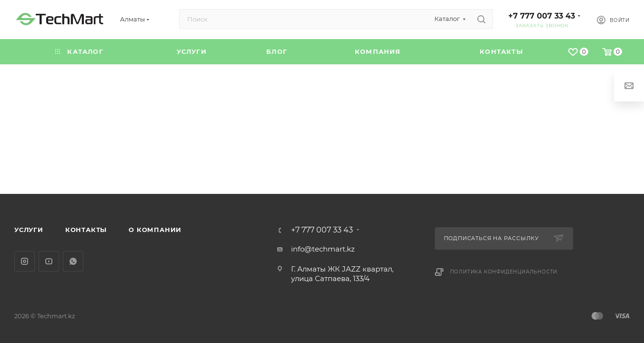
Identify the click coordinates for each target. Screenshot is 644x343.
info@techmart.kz (323, 249)
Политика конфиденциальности (504, 272)
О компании (155, 230)
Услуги (29, 230)
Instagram (25, 261)
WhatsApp (73, 261)
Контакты (86, 230)
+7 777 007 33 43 (542, 16)
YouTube (49, 261)
